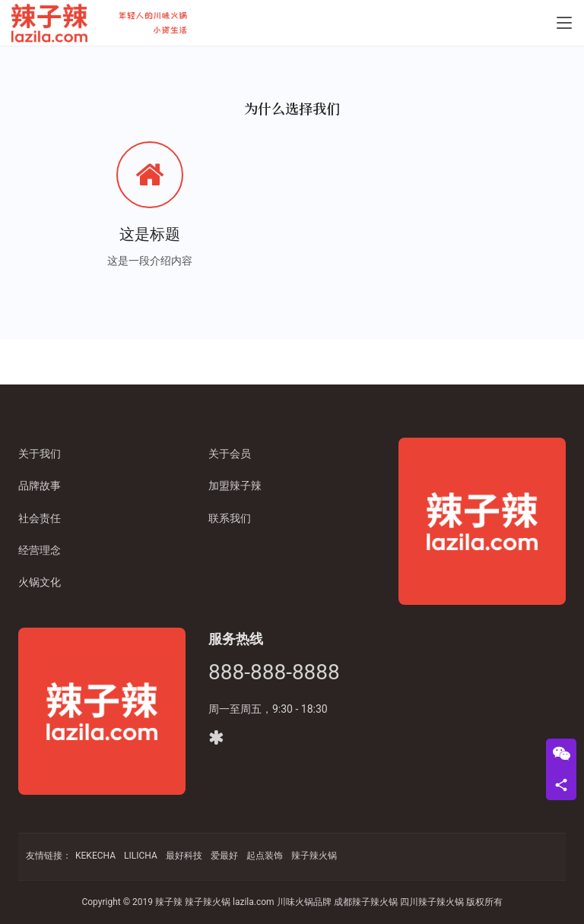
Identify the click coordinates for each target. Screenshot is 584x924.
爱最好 (224, 856)
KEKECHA (95, 856)
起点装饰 (265, 856)
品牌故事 (40, 486)
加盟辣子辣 (235, 486)
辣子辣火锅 (314, 856)
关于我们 (40, 454)
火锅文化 (40, 582)
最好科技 (184, 856)
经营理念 (40, 550)
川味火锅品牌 (304, 902)
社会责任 (40, 518)
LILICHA (141, 856)
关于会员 (230, 454)
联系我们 (230, 518)
